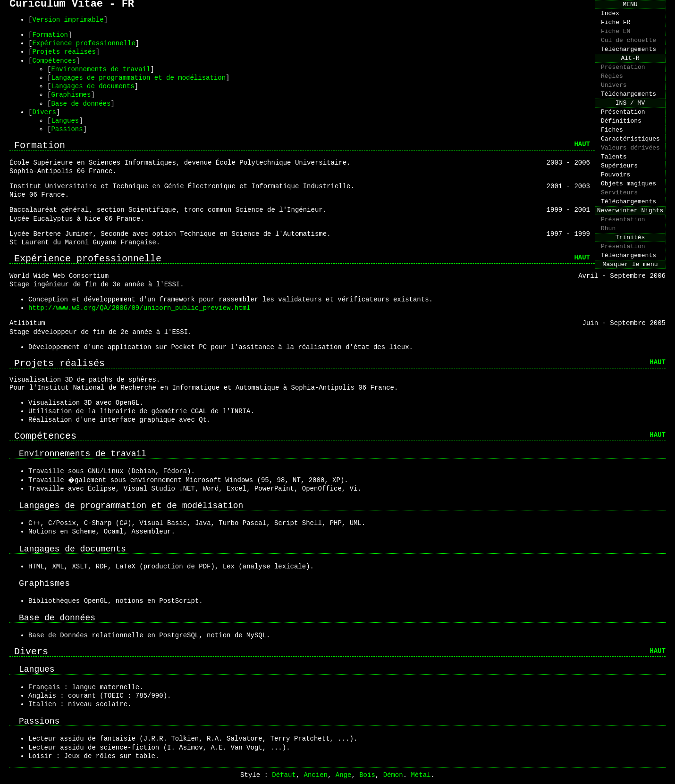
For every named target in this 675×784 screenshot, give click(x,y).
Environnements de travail (101, 69)
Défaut (284, 775)
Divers (44, 112)
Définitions (621, 140)
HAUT (582, 144)
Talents (614, 182)
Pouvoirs (616, 202)
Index (610, 16)
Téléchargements (629, 57)
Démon (393, 775)
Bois (367, 775)
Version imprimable (68, 20)
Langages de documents (93, 86)
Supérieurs (619, 192)
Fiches (612, 150)
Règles (612, 88)
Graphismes (71, 95)
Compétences (54, 61)
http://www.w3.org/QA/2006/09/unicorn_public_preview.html (139, 308)
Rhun (608, 265)
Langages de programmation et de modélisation (138, 78)
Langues (65, 121)
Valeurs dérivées (630, 171)
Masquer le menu (630, 306)
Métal (421, 775)
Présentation (623, 78)
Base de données (81, 104)
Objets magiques (629, 213)
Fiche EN (616, 36)
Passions (67, 129)
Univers (614, 99)
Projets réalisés (64, 52)
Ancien (316, 775)
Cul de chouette (629, 47)
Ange (344, 775)
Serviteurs (619, 223)
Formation (50, 35)
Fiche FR (616, 26)
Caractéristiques (630, 161)
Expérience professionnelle (84, 43)
